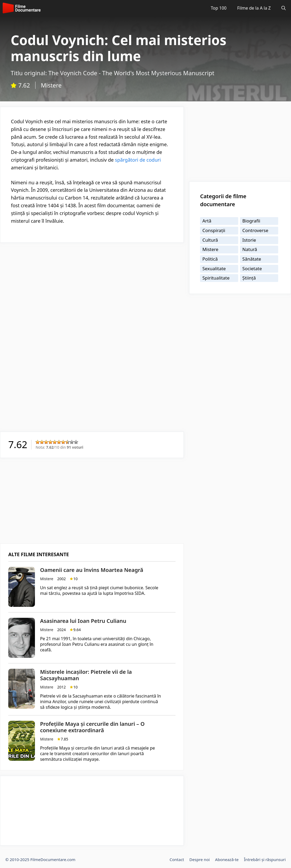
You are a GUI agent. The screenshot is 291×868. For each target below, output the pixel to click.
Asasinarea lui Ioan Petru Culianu (83, 621)
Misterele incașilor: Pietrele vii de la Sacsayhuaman (86, 675)
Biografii (251, 221)
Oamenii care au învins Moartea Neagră (92, 570)
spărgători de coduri (137, 160)
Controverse (255, 230)
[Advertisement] (92, 285)
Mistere (51, 85)
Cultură (210, 240)
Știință (249, 278)
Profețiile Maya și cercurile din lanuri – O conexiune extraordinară (92, 727)
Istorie (249, 240)
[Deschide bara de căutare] (284, 8)
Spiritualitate (216, 278)
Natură (250, 249)
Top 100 (219, 8)
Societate (252, 268)
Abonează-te (227, 859)
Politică (210, 259)
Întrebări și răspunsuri (265, 859)
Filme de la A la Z (254, 8)
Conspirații (214, 230)
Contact (177, 859)
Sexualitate (214, 268)
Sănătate (252, 259)
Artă (207, 221)
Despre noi (200, 859)
